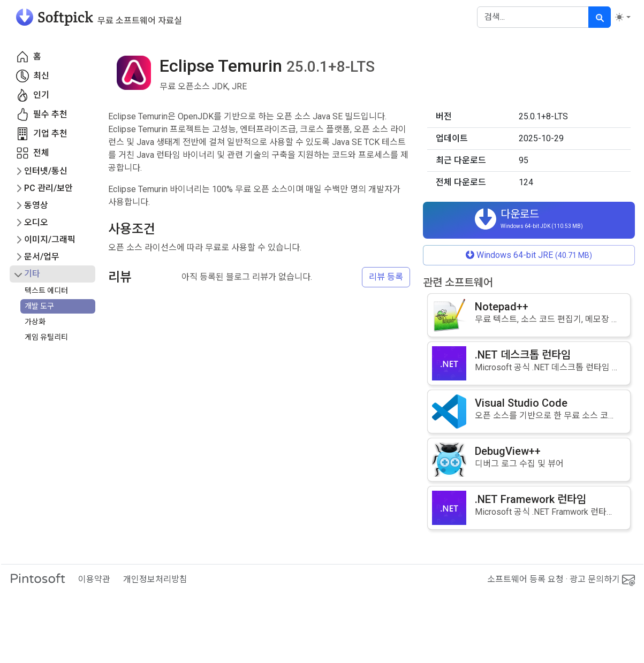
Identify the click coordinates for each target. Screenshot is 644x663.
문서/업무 (42, 257)
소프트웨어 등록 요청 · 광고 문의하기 (561, 580)
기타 (32, 274)
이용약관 (94, 579)
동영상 (36, 205)
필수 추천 (42, 115)
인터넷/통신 (46, 171)
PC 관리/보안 (48, 188)
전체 (33, 153)
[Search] (533, 17)
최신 (33, 76)
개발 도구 (39, 306)
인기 (33, 95)
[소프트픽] (96, 17)
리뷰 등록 (386, 277)
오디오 (36, 222)
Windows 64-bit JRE (529, 255)
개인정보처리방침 (155, 579)
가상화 (35, 322)
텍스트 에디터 (46, 291)
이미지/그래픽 (50, 239)
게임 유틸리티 (46, 337)
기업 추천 (42, 134)
